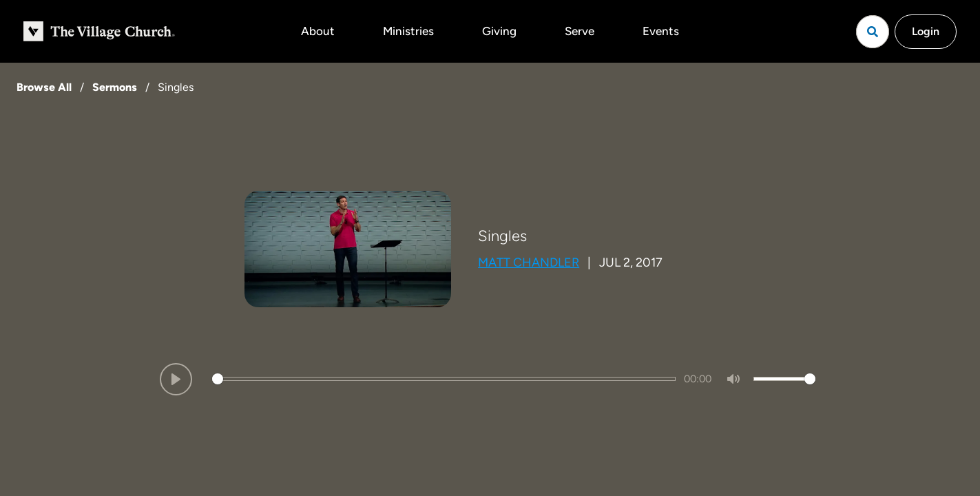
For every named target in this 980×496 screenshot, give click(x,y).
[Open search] (873, 32)
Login (926, 31)
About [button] (318, 31)
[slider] (444, 379)
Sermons (115, 87)
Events (661, 31)
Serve (580, 31)
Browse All (44, 87)
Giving (499, 31)
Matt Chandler (529, 262)
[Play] (176, 379)
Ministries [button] (408, 31)
